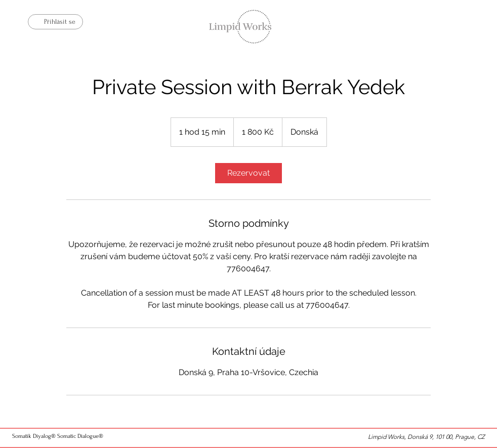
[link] (248, 173)
